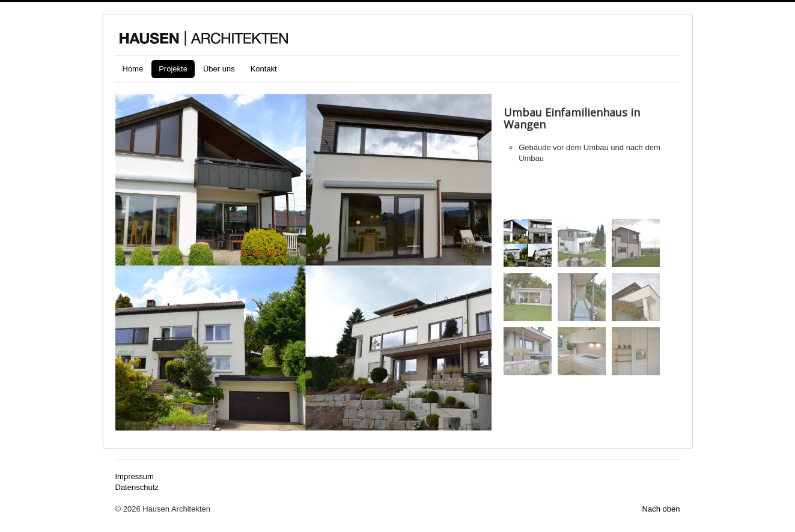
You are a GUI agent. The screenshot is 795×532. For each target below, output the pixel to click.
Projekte (173, 69)
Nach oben (661, 509)
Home (133, 69)
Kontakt (264, 69)
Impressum (135, 476)
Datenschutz (137, 487)
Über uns (219, 69)
